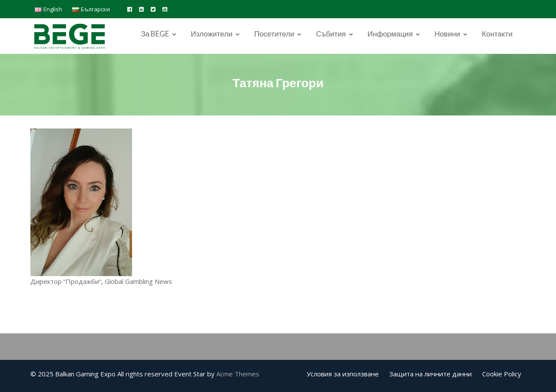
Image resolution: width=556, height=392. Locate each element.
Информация (390, 34)
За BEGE (155, 34)
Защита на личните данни (430, 374)
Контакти (497, 34)
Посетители (274, 34)
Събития (331, 34)
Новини (447, 34)
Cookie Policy (502, 374)
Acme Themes (238, 374)
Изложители (212, 34)
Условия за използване (343, 374)
